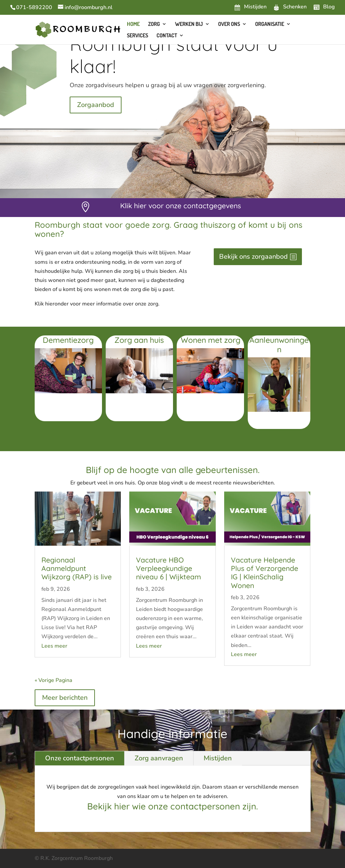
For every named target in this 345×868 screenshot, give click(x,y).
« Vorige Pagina (54, 680)
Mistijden (218, 758)
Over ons (229, 24)
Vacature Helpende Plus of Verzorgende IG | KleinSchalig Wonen (265, 573)
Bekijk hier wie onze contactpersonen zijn (172, 806)
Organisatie (270, 24)
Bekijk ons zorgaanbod (253, 257)
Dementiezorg (68, 340)
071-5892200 (34, 7)
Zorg (154, 24)
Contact (167, 36)
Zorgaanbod (96, 105)
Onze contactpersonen (80, 758)
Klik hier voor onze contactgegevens (181, 206)
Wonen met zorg (211, 340)
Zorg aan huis (139, 340)
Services (137, 36)
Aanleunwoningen (279, 345)
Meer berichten (65, 698)
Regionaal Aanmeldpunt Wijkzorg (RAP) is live (77, 568)
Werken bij (189, 24)
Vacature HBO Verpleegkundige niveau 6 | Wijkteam (168, 568)
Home (133, 24)
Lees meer (54, 646)
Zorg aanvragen (159, 758)
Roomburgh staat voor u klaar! (174, 55)
